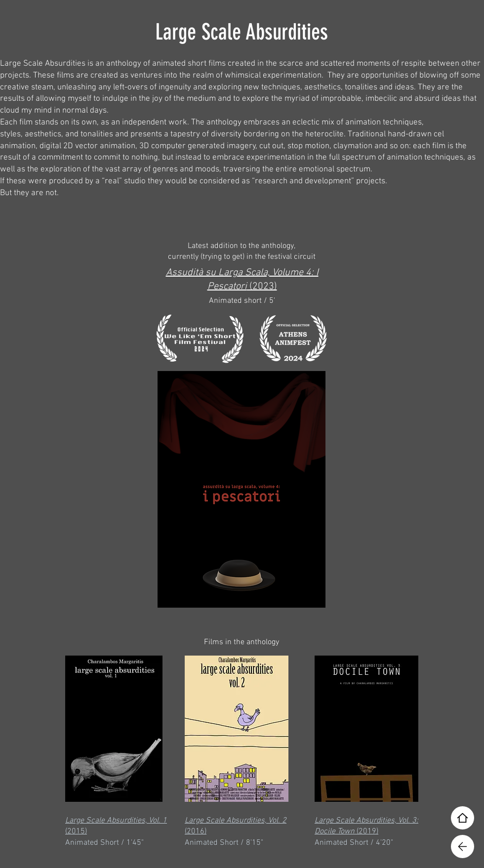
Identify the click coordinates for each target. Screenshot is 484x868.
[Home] (463, 818)
